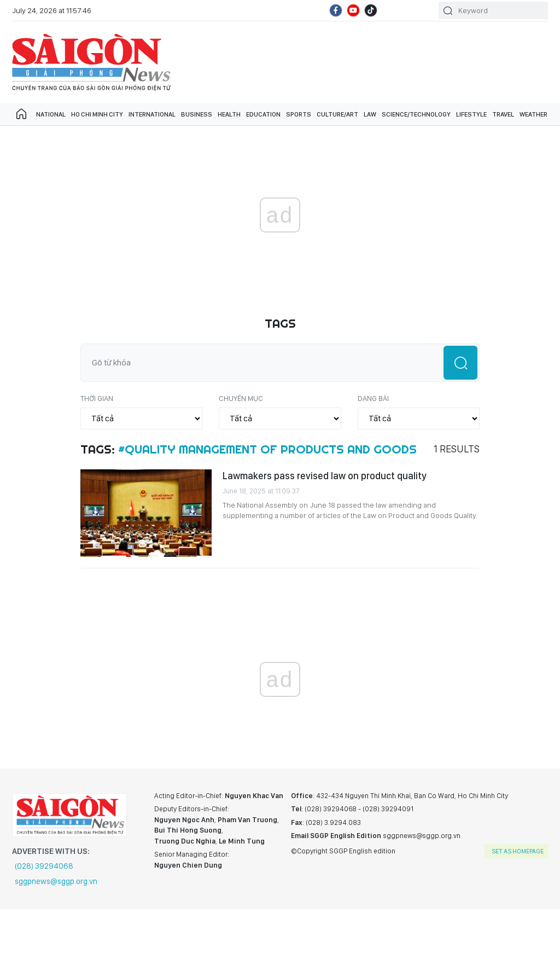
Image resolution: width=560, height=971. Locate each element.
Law (370, 114)
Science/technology (416, 114)
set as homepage (518, 851)
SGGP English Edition (91, 62)
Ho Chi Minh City (97, 114)
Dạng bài (373, 398)
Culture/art (337, 114)
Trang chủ (21, 114)
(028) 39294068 (44, 866)
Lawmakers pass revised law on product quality (325, 476)
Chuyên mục (241, 398)
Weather (533, 114)
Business (197, 114)
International (152, 114)
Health (229, 114)
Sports (299, 114)
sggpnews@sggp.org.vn (56, 881)
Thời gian (97, 398)
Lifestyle (471, 114)
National (51, 114)
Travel (503, 114)
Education (263, 114)
